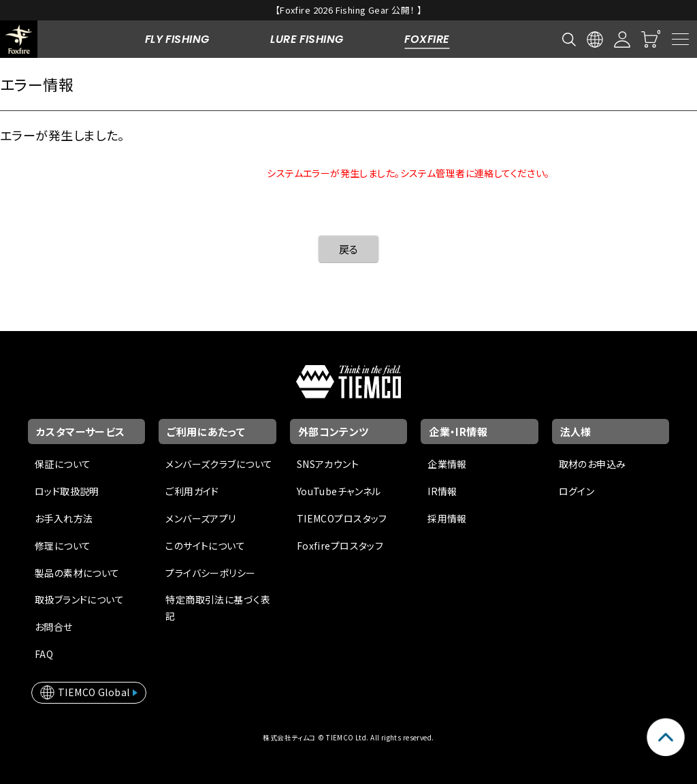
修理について (63, 546)
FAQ (44, 654)
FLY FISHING (177, 39)
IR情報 (442, 491)
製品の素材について (77, 573)
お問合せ (54, 627)
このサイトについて (205, 546)
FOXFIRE (427, 39)
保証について (63, 464)
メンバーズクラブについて (219, 464)
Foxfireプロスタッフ (340, 546)
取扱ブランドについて (79, 599)
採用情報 (447, 518)
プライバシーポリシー (210, 573)
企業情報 (447, 464)
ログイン (577, 491)
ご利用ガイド (192, 491)
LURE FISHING (307, 39)
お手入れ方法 (64, 518)
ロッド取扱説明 (67, 491)
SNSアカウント (328, 464)
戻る (349, 249)
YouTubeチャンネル (339, 491)
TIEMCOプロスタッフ (342, 518)
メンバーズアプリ (200, 518)
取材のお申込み (593, 464)
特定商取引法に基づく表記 (218, 608)
